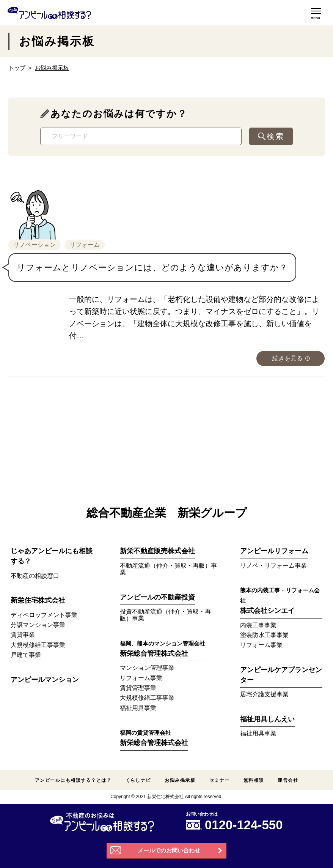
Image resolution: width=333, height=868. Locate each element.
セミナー (220, 780)
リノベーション (35, 245)
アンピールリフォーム (274, 551)
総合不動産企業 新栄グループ (167, 513)
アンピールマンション (45, 680)
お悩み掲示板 (180, 780)
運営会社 (288, 780)
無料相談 (254, 780)
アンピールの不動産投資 (157, 597)
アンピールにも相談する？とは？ (73, 780)
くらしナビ (138, 780)
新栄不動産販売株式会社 (157, 551)
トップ (17, 68)
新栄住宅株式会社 (38, 600)
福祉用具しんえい (267, 719)
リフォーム (85, 245)
